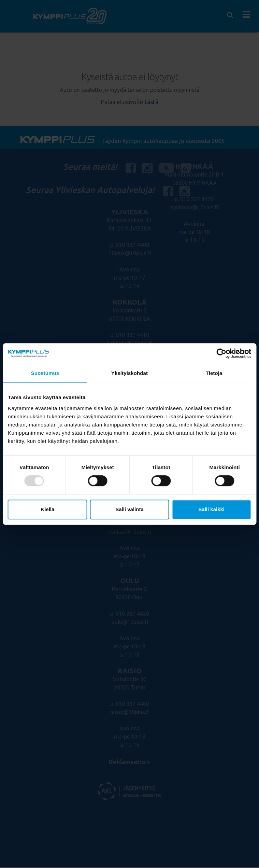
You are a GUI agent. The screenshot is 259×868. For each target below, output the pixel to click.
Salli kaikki (211, 509)
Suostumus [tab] (45, 373)
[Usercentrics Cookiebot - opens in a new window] (221, 353)
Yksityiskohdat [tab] (129, 373)
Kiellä (47, 509)
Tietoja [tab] (214, 373)
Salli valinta (129, 509)
